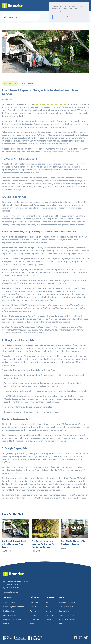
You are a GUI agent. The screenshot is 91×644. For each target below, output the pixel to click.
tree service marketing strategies (50, 110)
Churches (33, 615)
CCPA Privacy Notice (67, 607)
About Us (48, 603)
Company (49, 597)
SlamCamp (49, 619)
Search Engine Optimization (14, 607)
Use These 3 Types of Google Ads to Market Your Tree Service (14, 544)
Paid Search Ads (9, 611)
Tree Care (10, 89)
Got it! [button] (69, 17)
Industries (35, 597)
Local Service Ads (10, 615)
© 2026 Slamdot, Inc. (11, 592)
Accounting (34, 603)
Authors (33, 607)
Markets (48, 611)
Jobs (46, 607)
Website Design (9, 603)
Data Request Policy (66, 615)
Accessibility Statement (68, 619)
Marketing (27, 89)
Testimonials (49, 615)
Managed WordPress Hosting (14, 619)
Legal (62, 597)
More (6, 623)
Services (7, 597)
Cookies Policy (64, 611)
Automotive (34, 611)
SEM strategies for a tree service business (59, 158)
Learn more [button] (57, 12)
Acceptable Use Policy (67, 603)
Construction (35, 619)
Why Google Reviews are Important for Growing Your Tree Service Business (44, 544)
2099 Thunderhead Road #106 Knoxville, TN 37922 (16, 583)
